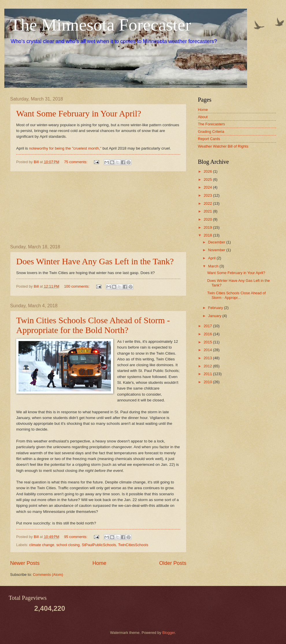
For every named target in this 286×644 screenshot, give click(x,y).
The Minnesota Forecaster (101, 25)
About (203, 117)
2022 (208, 203)
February (216, 308)
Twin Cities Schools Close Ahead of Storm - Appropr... (236, 295)
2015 (208, 342)
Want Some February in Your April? (79, 113)
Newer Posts (25, 563)
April (212, 258)
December (217, 242)
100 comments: (77, 286)
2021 (208, 211)
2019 (208, 227)
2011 (208, 374)
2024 (208, 187)
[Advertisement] (98, 208)
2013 (208, 358)
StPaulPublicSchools (99, 545)
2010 (208, 382)
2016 (208, 334)
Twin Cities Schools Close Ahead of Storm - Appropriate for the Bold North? (93, 325)
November (217, 250)
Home (99, 563)
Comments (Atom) (48, 575)
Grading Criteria (211, 132)
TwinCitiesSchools (133, 545)
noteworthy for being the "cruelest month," (65, 148)
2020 (208, 219)
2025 (208, 179)
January (215, 316)
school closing (68, 545)
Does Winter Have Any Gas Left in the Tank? (95, 261)
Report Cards (209, 139)
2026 (208, 171)
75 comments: (76, 162)
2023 (208, 195)
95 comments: (76, 537)
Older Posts (173, 563)
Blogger (169, 633)
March (214, 266)
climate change (42, 545)
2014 (208, 350)
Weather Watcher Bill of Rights (223, 146)
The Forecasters (211, 124)
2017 (208, 326)
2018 (208, 235)
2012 (208, 366)
